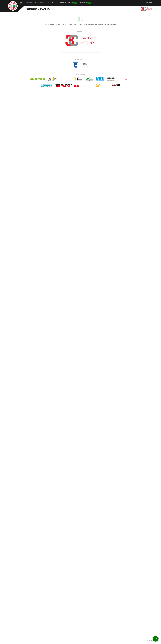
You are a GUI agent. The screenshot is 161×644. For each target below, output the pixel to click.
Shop (73, 3)
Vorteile (85, 3)
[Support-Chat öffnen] (156, 639)
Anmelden (149, 3)
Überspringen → (153, 641)
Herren (30, 3)
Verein (51, 3)
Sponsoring (61, 3)
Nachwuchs (40, 3)
